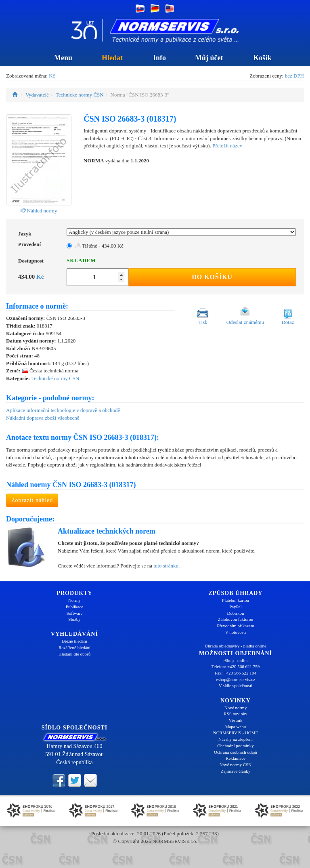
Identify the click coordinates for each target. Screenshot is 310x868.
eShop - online (235, 660)
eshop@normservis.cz (236, 679)
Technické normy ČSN (80, 95)
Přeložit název (227, 146)
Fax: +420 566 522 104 (236, 673)
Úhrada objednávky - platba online (236, 646)
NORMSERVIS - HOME (236, 733)
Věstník (235, 720)
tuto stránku (166, 566)
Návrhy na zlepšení (236, 739)
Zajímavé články (236, 771)
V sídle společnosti (236, 685)
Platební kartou (236, 600)
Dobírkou (235, 613)
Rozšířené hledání (74, 647)
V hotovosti (236, 632)
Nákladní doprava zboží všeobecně (43, 418)
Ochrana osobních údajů (236, 752)
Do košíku (212, 277)
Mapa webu (236, 727)
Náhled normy (39, 211)
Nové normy (236, 708)
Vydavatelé (37, 95)
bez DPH (294, 76)
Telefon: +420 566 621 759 (236, 666)
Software (75, 613)
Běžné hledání (74, 641)
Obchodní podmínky (236, 746)
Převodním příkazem (236, 626)
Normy (74, 600)
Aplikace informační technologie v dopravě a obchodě (63, 410)
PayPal (236, 607)
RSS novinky (235, 714)
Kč (52, 76)
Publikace (74, 607)
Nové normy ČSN (236, 765)
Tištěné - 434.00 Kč (99, 246)
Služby (74, 619)
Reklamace (236, 758)
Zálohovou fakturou (236, 619)
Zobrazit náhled (32, 500)
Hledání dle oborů (74, 654)
